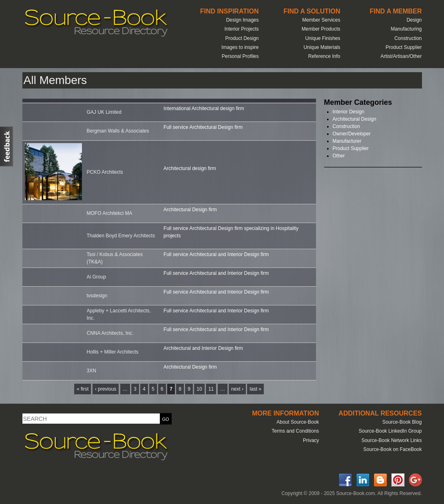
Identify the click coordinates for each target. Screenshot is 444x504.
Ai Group (96, 277)
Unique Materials (322, 47)
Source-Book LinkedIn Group (390, 431)
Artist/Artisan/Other (401, 56)
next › (237, 389)
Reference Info (324, 56)
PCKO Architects (105, 172)
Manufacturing (406, 29)
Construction (408, 38)
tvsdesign (97, 296)
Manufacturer (347, 141)
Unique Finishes (323, 38)
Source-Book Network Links (391, 440)
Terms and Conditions (295, 431)
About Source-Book (298, 422)
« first (83, 389)
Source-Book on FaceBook (392, 449)
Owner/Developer (352, 134)
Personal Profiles (240, 56)
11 (211, 389)
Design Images (242, 20)
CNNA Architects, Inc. (110, 333)
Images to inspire (240, 47)
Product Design (242, 38)
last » (255, 389)
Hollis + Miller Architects (113, 352)
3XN (92, 371)
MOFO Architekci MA (110, 213)
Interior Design (349, 112)
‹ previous (106, 389)
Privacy (311, 440)
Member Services (321, 20)
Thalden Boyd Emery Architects (121, 236)
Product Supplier (404, 47)
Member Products (321, 29)
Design (414, 20)
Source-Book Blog (402, 422)
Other (339, 156)
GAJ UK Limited (104, 112)
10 (199, 389)
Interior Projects (241, 29)
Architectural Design (355, 119)
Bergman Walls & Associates (118, 131)
